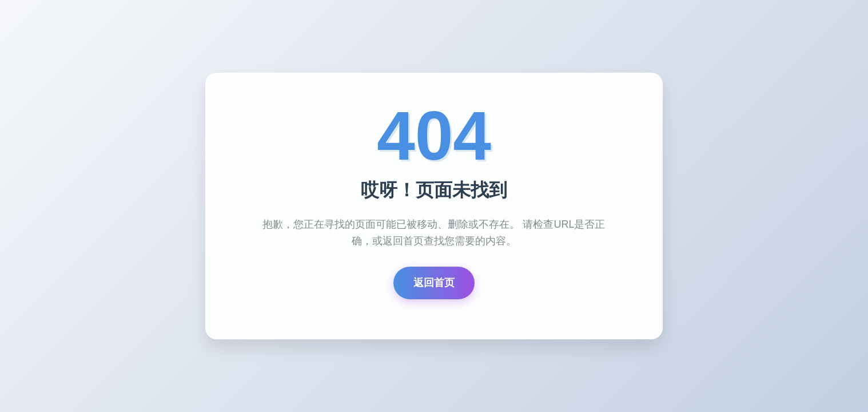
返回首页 (434, 283)
